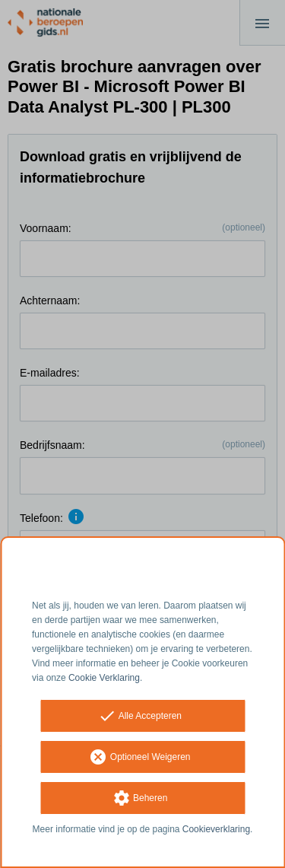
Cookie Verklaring (104, 678)
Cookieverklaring (216, 829)
